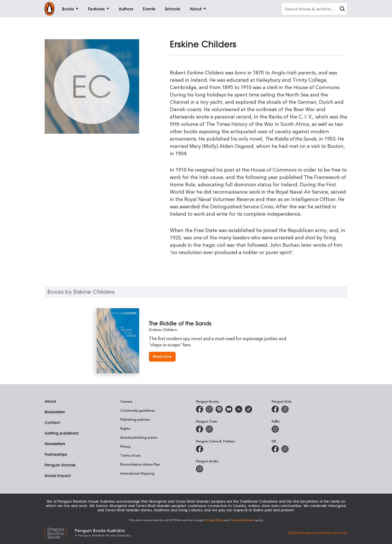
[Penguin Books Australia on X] (219, 409)
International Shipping (137, 473)
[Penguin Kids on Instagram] (285, 409)
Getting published (62, 433)
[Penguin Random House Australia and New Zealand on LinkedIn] (239, 409)
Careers (126, 401)
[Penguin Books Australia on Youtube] (229, 409)
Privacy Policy (214, 520)
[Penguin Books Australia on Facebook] (200, 409)
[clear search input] (342, 9)
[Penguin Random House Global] (60, 532)
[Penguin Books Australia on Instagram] (209, 409)
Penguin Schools (60, 465)
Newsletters (55, 444)
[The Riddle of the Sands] (222, 323)
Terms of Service (242, 520)
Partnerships (56, 454)
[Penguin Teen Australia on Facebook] (200, 429)
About (50, 401)
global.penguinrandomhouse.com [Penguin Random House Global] (318, 532)
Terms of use (130, 455)
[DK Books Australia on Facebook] (275, 449)
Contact (52, 423)
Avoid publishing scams (139, 437)
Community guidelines (138, 410)
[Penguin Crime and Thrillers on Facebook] (200, 449)
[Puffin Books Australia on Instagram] (275, 429)
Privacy (125, 446)
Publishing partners (135, 419)
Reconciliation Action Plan (140, 464)
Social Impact (58, 476)
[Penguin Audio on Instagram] (200, 469)
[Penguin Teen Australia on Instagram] (209, 429)
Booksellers (55, 412)
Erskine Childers (163, 330)
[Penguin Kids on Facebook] (275, 409)
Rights (125, 428)
